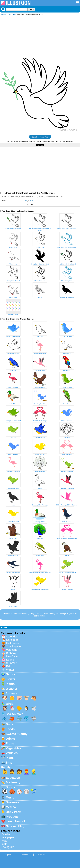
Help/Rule (42, 855)
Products (12, 817)
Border (6, 834)
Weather (12, 689)
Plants (10, 684)
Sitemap (25, 855)
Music (10, 797)
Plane (10, 758)
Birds (10, 704)
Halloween (13, 643)
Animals (11, 693)
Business (12, 802)
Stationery (13, 782)
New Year (12, 656)
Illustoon (3, 15)
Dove (14, 15)
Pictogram (8, 847)
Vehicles (12, 753)
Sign (5, 844)
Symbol (20, 821)
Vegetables (13, 748)
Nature (10, 674)
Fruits (10, 743)
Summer (11, 663)
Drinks (10, 739)
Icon (9, 821)
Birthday (11, 653)
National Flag (15, 826)
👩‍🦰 (27, 772)
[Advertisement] (40, 35)
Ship (9, 763)
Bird (10, 15)
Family (6, 767)
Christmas (12, 640)
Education (13, 778)
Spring (10, 660)
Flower (11, 679)
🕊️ (34, 708)
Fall (8, 666)
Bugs (9, 724)
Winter (10, 670)
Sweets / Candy (17, 734)
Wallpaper (8, 837)
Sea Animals (15, 714)
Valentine (12, 650)
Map (5, 841)
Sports (10, 787)
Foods (10, 729)
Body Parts (14, 812)
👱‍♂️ (34, 772)
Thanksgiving (14, 646)
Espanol (8, 855)
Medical (11, 807)
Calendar (12, 637)
